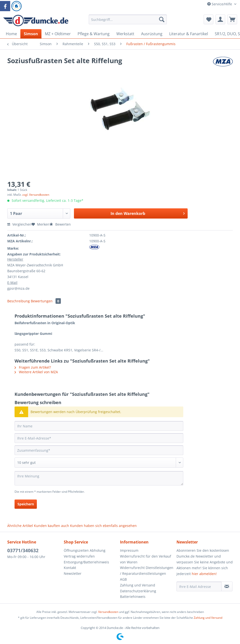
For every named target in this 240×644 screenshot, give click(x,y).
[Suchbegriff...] (128, 19)
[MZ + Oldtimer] (58, 34)
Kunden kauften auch (52, 526)
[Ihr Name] (99, 426)
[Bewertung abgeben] (99, 463)
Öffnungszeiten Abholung (85, 550)
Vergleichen (19, 224)
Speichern (26, 504)
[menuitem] (128, 22)
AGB (123, 579)
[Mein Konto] (220, 19)
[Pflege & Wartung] (94, 34)
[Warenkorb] (232, 19)
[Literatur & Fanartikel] (189, 34)
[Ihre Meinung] (99, 478)
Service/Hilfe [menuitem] (220, 4)
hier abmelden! (204, 574)
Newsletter (73, 573)
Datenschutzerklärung (138, 591)
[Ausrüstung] (152, 34)
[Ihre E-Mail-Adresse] (99, 438)
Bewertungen (46, 301)
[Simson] (31, 34)
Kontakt (70, 568)
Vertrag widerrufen (79, 556)
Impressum (129, 550)
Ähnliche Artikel (20, 526)
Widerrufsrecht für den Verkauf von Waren (146, 559)
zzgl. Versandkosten (36, 195)
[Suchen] (162, 19)
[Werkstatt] (125, 34)
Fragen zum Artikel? (33, 367)
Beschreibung (19, 301)
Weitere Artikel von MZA (36, 372)
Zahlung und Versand (138, 585)
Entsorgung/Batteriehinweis (86, 562)
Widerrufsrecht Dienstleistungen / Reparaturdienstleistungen (147, 571)
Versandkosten (108, 612)
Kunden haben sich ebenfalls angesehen (103, 526)
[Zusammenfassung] (99, 450)
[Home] (11, 34)
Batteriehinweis (133, 597)
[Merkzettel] (208, 19)
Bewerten (60, 224)
